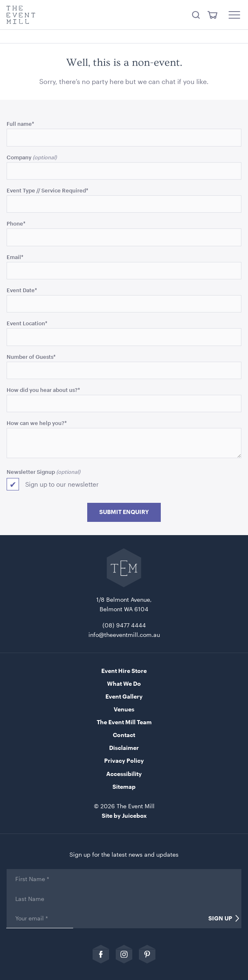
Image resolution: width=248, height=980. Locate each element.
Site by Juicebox (124, 815)
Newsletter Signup (31, 472)
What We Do (124, 683)
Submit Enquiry (124, 512)
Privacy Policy (124, 760)
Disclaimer (124, 748)
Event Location (27, 323)
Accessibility (124, 774)
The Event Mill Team (124, 722)
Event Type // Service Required (48, 190)
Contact (124, 735)
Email (15, 257)
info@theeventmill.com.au (124, 635)
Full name (20, 124)
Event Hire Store (124, 671)
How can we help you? (37, 423)
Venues (124, 709)
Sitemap (124, 787)
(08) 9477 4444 (124, 625)
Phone (16, 223)
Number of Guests (31, 357)
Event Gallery (124, 696)
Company (19, 157)
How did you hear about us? (43, 390)
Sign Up (220, 918)
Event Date (22, 290)
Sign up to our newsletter (62, 484)
